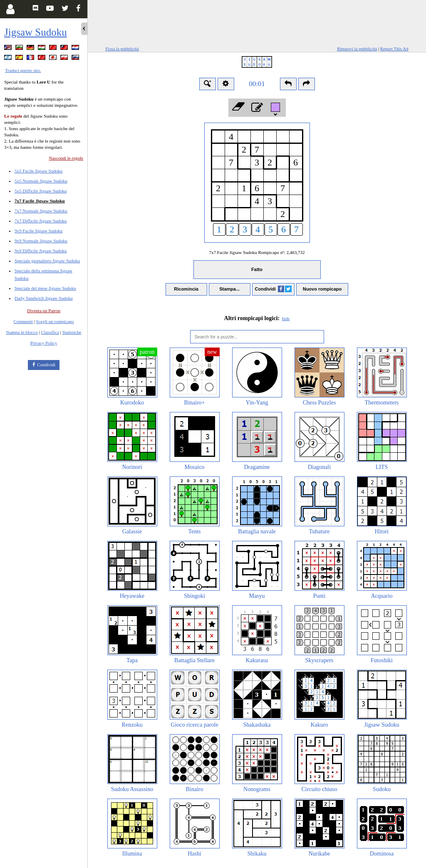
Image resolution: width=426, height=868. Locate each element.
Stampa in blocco (22, 332)
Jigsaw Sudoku (36, 32)
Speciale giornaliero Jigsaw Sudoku (47, 261)
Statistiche (72, 332)
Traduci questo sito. (23, 70)
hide (286, 318)
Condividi (46, 365)
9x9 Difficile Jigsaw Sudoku (41, 251)
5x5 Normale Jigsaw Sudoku (41, 181)
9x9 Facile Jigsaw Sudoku (38, 231)
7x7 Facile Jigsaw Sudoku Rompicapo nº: (257, 252)
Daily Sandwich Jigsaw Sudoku (44, 298)
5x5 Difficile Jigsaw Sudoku (41, 191)
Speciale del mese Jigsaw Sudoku (45, 288)
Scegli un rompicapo (55, 321)
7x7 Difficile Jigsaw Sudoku (41, 221)
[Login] (10, 9)
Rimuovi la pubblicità (357, 49)
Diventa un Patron (44, 311)
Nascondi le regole (66, 158)
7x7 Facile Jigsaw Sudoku (40, 201)
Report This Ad (394, 49)
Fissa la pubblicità (122, 49)
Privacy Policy (44, 343)
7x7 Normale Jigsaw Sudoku (41, 211)
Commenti (23, 321)
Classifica (50, 332)
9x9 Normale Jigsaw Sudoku (41, 241)
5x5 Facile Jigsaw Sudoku (38, 171)
